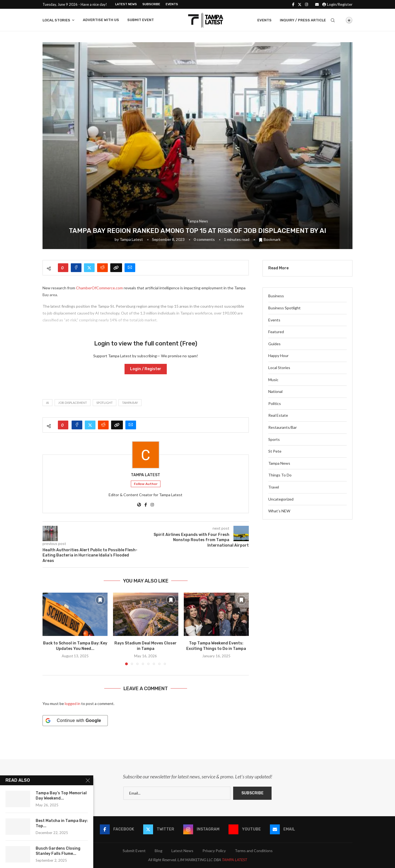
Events (172, 4)
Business (276, 296)
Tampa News (279, 463)
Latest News (126, 4)
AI (47, 403)
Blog (159, 851)
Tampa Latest (131, 239)
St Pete (275, 451)
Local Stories (56, 20)
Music (273, 380)
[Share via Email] (130, 268)
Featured (276, 332)
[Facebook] (293, 4)
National (275, 391)
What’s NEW (279, 511)
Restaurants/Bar (283, 427)
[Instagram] (307, 4)
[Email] (317, 4)
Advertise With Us (101, 20)
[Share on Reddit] (102, 268)
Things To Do (280, 475)
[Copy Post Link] (116, 268)
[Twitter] (300, 4)
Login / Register (146, 369)
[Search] (333, 20)
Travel (274, 487)
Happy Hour (278, 356)
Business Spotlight (284, 308)
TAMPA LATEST (235, 860)
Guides (274, 344)
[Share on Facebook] (76, 268)
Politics (275, 403)
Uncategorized (281, 499)
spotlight (105, 403)
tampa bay (130, 403)
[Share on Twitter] (89, 268)
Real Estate (278, 415)
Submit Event (141, 20)
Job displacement (73, 403)
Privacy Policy (214, 851)
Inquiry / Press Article (303, 20)
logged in (73, 703)
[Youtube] (245, 829)
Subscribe (151, 4)
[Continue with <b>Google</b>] (75, 721)
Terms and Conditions (254, 851)
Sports (274, 439)
